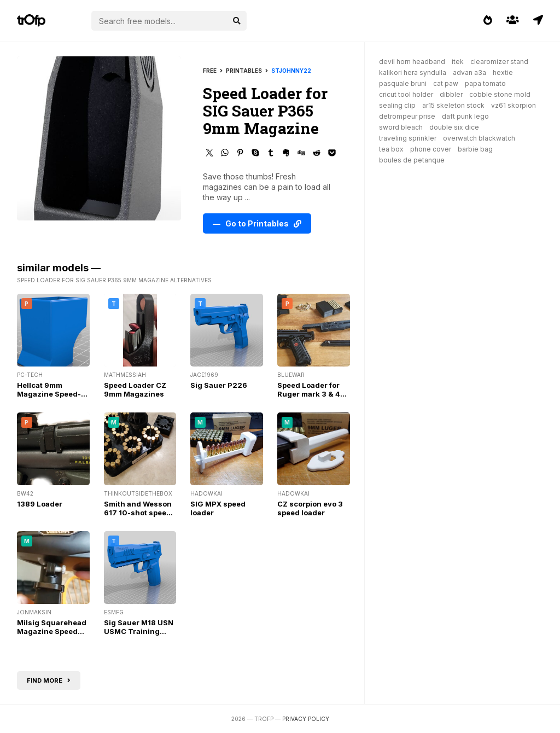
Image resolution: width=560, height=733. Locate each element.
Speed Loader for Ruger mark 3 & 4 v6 (309, 394)
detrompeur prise (407, 116)
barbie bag (475, 149)
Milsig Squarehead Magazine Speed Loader (52, 631)
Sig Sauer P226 (219, 385)
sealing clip (397, 105)
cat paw (446, 83)
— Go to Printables (257, 223)
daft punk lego (465, 116)
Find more (49, 680)
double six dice (454, 127)
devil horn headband (412, 62)
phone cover (431, 149)
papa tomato (485, 83)
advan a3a (469, 72)
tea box (391, 149)
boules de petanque (412, 160)
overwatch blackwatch (479, 138)
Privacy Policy (306, 719)
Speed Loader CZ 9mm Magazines (135, 389)
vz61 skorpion (514, 105)
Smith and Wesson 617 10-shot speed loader (138, 513)
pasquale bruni (403, 83)
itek (458, 62)
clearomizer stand (499, 62)
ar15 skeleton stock (453, 105)
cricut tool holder (406, 94)
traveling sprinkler (408, 138)
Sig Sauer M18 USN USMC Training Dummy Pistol (139, 631)
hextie (503, 72)
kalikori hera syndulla (413, 72)
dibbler (451, 94)
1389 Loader (40, 504)
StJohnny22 (291, 71)
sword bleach (401, 127)
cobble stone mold (500, 94)
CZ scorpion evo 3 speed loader (310, 508)
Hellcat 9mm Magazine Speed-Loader (49, 394)
